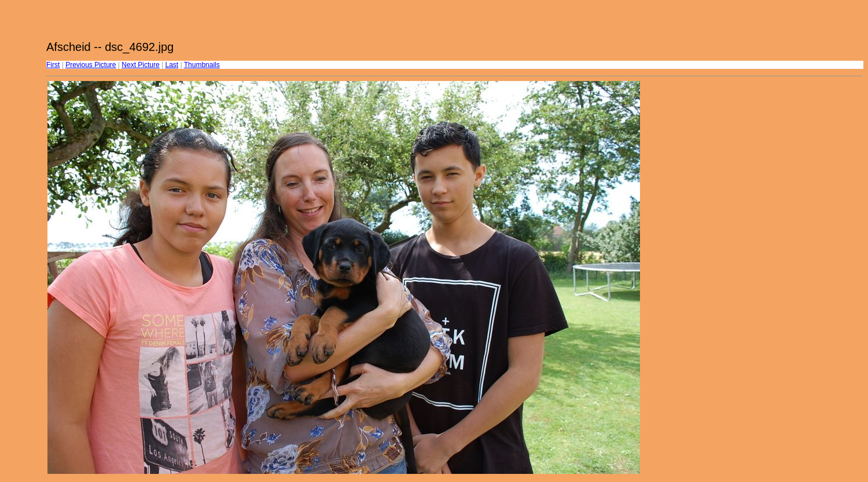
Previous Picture (91, 65)
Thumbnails (202, 65)
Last (172, 65)
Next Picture (140, 65)
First (53, 65)
